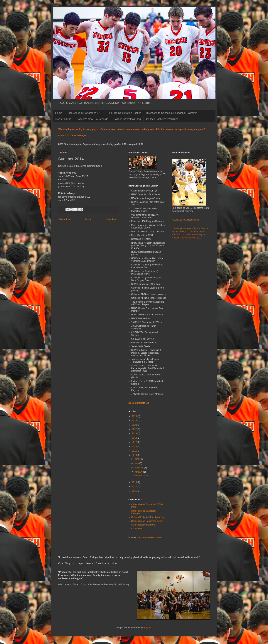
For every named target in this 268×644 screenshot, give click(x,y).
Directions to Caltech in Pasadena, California (172, 113)
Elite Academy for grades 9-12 (85, 113)
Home (59, 113)
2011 (135, 491)
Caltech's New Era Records (92, 119)
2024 (135, 421)
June (137, 459)
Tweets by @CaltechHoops (185, 220)
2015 (135, 451)
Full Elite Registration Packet (124, 113)
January (139, 472)
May (137, 463)
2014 (135, 455)
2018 (135, 438)
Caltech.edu (137, 529)
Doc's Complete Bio (139, 403)
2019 (135, 433)
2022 (135, 429)
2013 (135, 482)
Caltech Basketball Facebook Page (149, 517)
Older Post (111, 219)
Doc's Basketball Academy (149, 538)
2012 (135, 487)
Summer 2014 (141, 476)
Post (131, 538)
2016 (135, 447)
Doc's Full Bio (63, 119)
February (139, 468)
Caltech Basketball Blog (127, 119)
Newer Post (65, 219)
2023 (135, 425)
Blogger (147, 628)
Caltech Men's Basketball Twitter (147, 521)
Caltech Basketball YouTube (162, 119)
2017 (135, 442)
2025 (135, 416)
